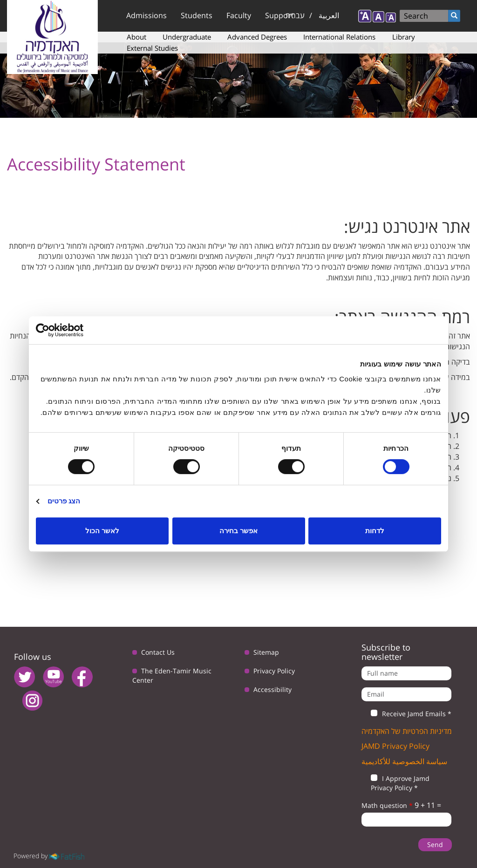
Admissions (147, 15)
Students (197, 15)
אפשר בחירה (238, 531)
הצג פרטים (64, 501)
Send (435, 844)
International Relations (339, 37)
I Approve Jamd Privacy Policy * (395, 783)
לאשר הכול (102, 531)
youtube (53, 677)
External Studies (152, 48)
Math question (387, 805)
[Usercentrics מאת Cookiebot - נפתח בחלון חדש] (77, 330)
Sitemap (266, 652)
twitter (24, 677)
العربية (329, 15)
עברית (295, 15)
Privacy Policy (274, 671)
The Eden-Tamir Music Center (172, 675)
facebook (82, 677)
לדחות (375, 531)
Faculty (239, 15)
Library (404, 37)
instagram (32, 701)
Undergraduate (187, 37)
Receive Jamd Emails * (406, 714)
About (136, 37)
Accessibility (273, 689)
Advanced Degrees (257, 37)
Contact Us (158, 652)
